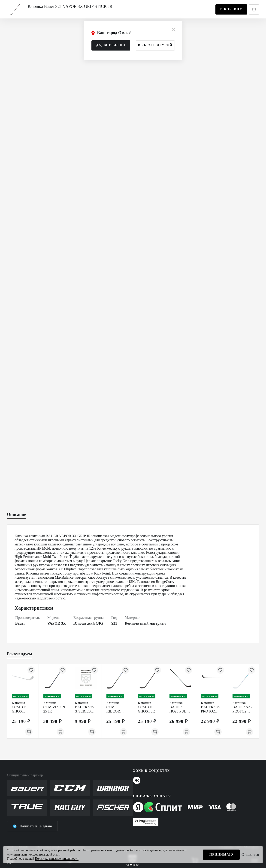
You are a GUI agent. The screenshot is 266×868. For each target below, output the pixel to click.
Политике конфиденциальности (57, 859)
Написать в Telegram (32, 826)
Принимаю (221, 855)
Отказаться (250, 855)
